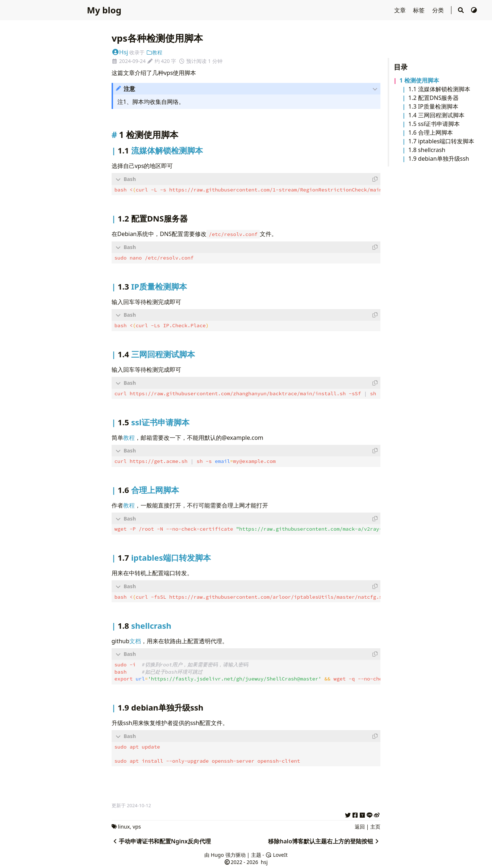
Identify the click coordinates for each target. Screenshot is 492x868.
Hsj (120, 52)
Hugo (217, 854)
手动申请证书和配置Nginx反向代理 (161, 840)
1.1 (413, 89)
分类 (439, 10)
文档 (135, 641)
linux (124, 826)
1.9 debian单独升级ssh (439, 159)
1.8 (413, 150)
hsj (264, 861)
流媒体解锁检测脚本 (444, 89)
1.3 (413, 106)
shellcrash (432, 150)
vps (137, 826)
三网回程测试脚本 (441, 115)
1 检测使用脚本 (419, 80)
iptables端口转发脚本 (446, 141)
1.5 (413, 124)
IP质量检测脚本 (438, 106)
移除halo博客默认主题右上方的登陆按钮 (324, 840)
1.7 (413, 141)
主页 (375, 826)
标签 (420, 10)
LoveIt (276, 854)
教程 (154, 52)
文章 (401, 10)
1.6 (413, 132)
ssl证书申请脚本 (439, 124)
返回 (360, 826)
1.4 (413, 115)
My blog (104, 10)
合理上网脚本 (435, 132)
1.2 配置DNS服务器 (433, 98)
